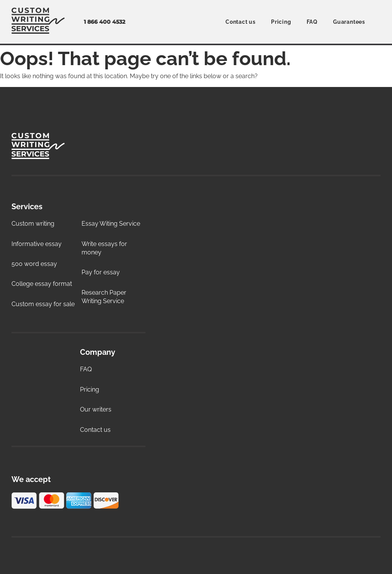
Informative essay (37, 244)
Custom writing (33, 224)
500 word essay (34, 264)
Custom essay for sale (43, 304)
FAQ (312, 22)
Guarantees (349, 22)
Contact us (241, 22)
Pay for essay (101, 272)
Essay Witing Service (111, 224)
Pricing (281, 22)
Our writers (96, 409)
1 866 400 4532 (105, 22)
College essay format (42, 284)
